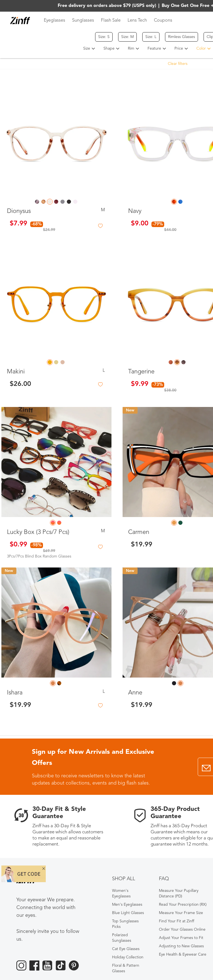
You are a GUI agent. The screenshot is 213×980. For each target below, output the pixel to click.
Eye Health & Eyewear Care (183, 954)
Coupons (163, 21)
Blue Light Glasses (128, 913)
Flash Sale (111, 21)
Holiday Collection (128, 957)
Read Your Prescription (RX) (183, 905)
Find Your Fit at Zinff (177, 921)
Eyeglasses (54, 21)
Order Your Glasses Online (182, 930)
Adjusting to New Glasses (181, 946)
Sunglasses (83, 21)
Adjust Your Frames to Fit (181, 938)
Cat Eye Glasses (126, 949)
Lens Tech (137, 21)
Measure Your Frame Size (181, 913)
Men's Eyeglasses (127, 905)
